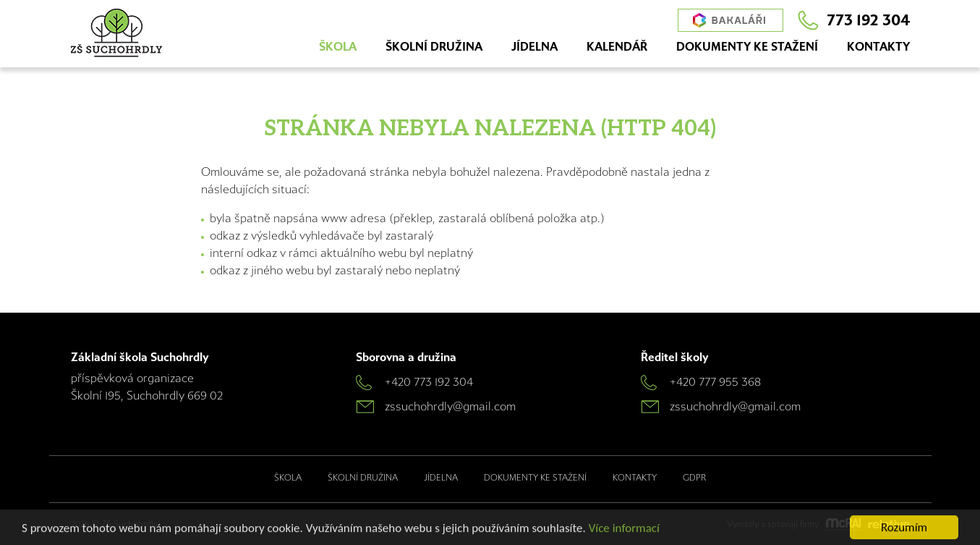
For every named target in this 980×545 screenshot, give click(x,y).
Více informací (624, 528)
